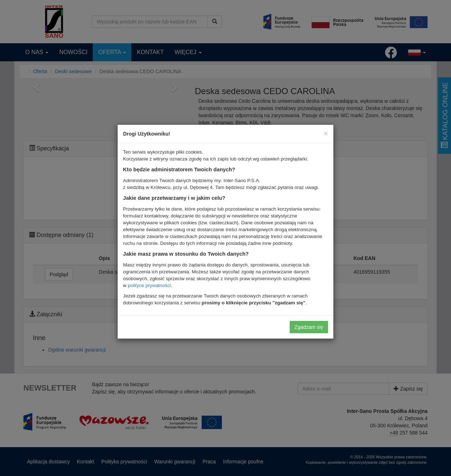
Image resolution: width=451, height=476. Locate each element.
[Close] (326, 133)
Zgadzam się (309, 327)
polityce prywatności (149, 285)
